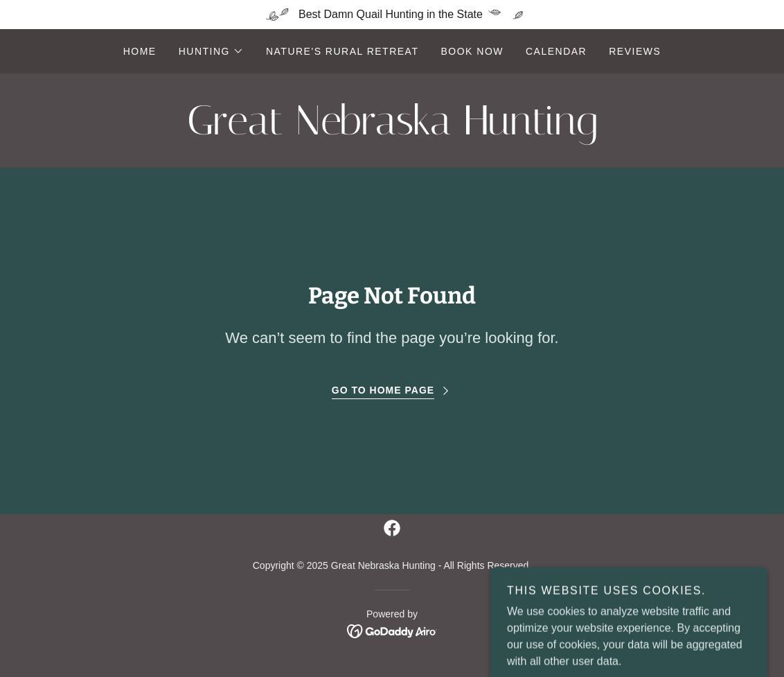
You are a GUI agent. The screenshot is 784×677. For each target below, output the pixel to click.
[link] (392, 131)
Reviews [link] (635, 51)
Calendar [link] (556, 51)
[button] (211, 51)
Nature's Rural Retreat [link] (342, 51)
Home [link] (140, 51)
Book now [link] (472, 51)
